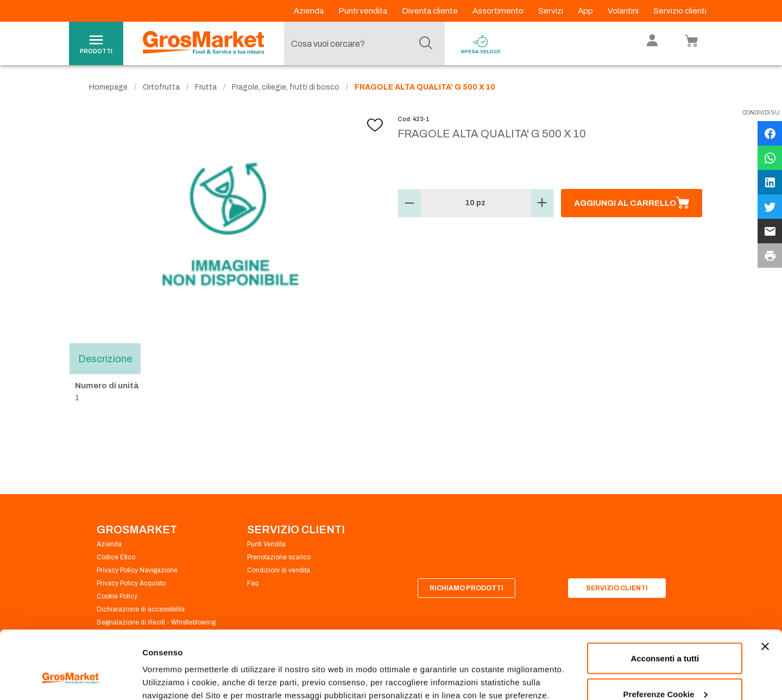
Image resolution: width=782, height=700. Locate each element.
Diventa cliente (431, 11)
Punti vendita (364, 11)
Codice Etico (116, 557)
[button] (409, 203)
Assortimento (499, 11)
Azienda (310, 11)
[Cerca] (426, 43)
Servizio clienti (680, 11)
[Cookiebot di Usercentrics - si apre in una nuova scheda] (70, 679)
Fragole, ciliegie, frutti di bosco (286, 87)
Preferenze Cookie (178, 667)
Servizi (551, 11)
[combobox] (362, 43)
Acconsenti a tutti (665, 600)
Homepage (108, 87)
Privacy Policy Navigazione (137, 570)
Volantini (624, 11)
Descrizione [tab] (105, 358)
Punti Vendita (266, 544)
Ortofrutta (161, 87)
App (586, 11)
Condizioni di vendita (279, 570)
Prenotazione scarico (279, 557)
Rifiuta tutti (665, 671)
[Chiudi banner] (765, 588)
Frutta (206, 87)
